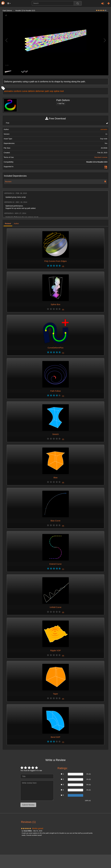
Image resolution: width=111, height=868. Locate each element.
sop (51, 91)
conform (17, 91)
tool (62, 91)
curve (25, 91)
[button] (9, 3)
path (47, 91)
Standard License (101, 157)
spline (57, 91)
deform (31, 91)
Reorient (8, 182)
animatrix (8, 91)
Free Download (55, 119)
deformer (40, 91)
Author (16, 224)
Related (8, 224)
